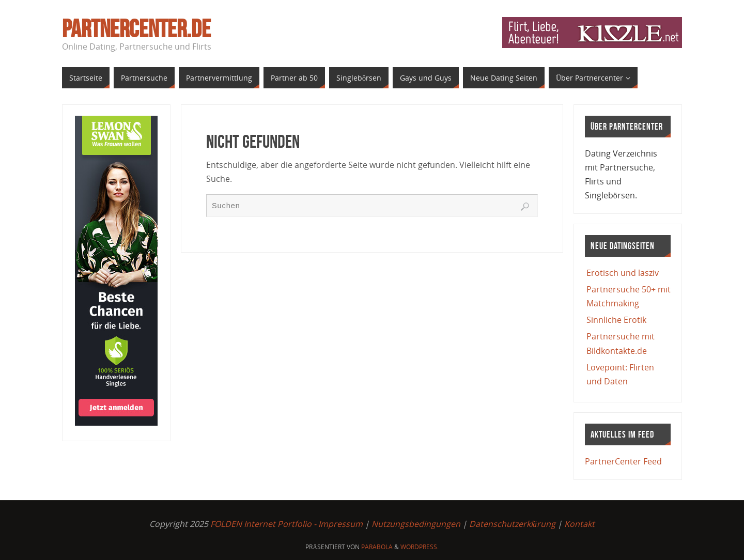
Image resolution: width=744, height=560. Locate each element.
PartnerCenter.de (136, 29)
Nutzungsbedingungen (416, 524)
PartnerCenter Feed (623, 461)
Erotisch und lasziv (623, 273)
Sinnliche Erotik (616, 320)
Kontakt (579, 524)
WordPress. (420, 547)
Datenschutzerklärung (512, 524)
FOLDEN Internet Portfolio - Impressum (286, 524)
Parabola (377, 547)
